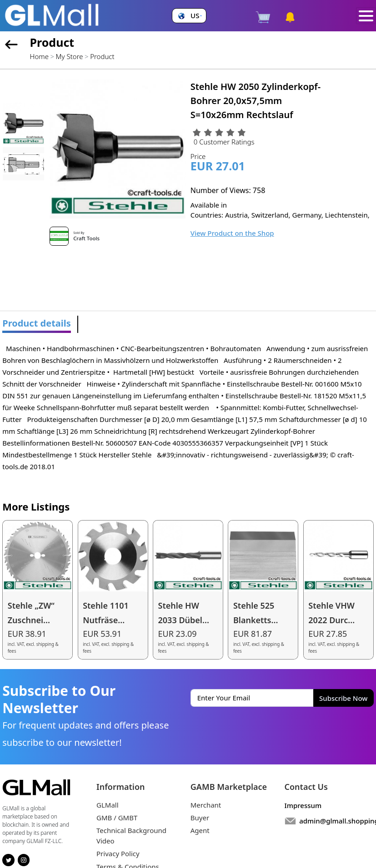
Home (39, 56)
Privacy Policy (118, 853)
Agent (200, 830)
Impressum (303, 805)
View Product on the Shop (232, 233)
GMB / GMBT (117, 818)
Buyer (200, 818)
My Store (70, 56)
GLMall (108, 805)
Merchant (206, 805)
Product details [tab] (37, 323)
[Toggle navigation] (366, 16)
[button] (189, 16)
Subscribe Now (343, 698)
